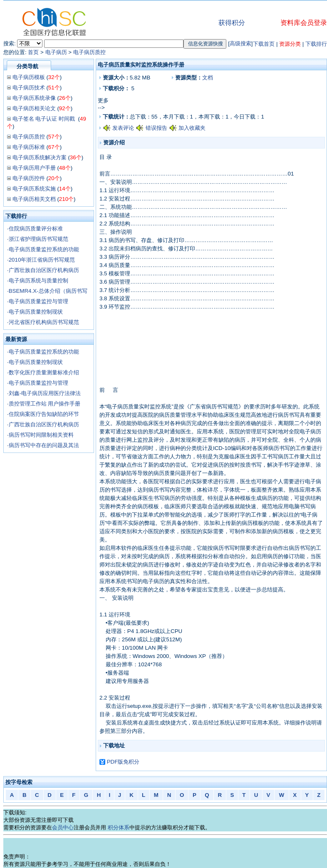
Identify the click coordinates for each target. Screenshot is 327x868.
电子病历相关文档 (34, 199)
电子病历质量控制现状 (36, 312)
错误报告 (156, 128)
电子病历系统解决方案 (40, 157)
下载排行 (316, 44)
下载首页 (264, 44)
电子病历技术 (29, 88)
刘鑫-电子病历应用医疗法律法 (45, 393)
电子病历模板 (29, 77)
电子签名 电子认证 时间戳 (45, 119)
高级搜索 (240, 43)
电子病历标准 (29, 147)
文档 (208, 78)
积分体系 (119, 827)
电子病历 (56, 52)
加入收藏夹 (192, 128)
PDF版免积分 (123, 762)
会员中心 (63, 827)
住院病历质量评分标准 (36, 229)
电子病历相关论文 (34, 108)
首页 (33, 52)
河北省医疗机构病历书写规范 (44, 322)
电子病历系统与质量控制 (38, 281)
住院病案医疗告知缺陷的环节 (44, 414)
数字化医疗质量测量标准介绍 (44, 372)
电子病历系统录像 (34, 98)
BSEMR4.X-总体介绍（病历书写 (48, 291)
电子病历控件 (29, 178)
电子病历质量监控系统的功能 (44, 249)
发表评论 (123, 128)
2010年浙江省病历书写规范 (42, 260)
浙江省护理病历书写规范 (38, 239)
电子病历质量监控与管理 (38, 301)
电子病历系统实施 (34, 189)
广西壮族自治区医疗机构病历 (44, 270)
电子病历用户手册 (34, 168)
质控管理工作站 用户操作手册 (45, 404)
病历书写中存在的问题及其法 (44, 445)
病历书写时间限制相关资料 (41, 435)
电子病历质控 (89, 52)
